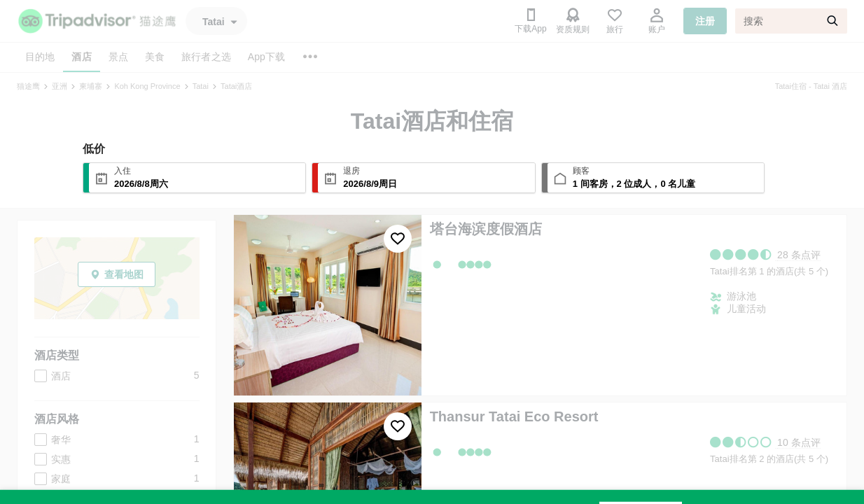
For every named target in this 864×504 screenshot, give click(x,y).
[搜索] (791, 21)
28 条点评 (799, 255)
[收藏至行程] (398, 239)
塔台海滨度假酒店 (486, 229)
